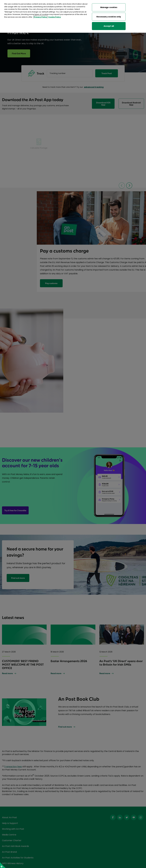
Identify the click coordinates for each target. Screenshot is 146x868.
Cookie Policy (55, 17)
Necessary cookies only (109, 17)
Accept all (109, 26)
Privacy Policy (40, 17)
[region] (73, 16)
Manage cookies (109, 7)
